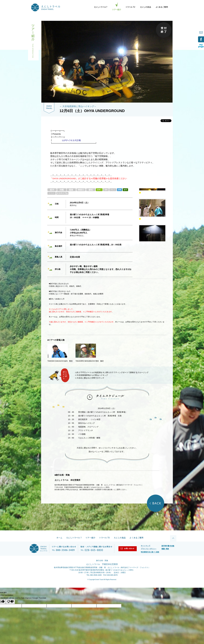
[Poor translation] (10, 602)
